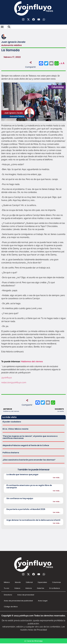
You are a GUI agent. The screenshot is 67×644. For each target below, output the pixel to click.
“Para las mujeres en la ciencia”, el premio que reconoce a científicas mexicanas (30, 437)
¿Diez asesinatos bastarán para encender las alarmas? (29, 460)
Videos (17, 588)
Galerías (41, 588)
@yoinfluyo (7, 378)
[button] (2, 27)
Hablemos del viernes (32, 362)
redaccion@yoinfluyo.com (14, 382)
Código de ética (11, 607)
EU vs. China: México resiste (15, 429)
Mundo (18, 582)
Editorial (29, 582)
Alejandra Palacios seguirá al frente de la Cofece (26, 445)
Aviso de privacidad (26, 595)
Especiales (42, 582)
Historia (29, 588)
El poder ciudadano (12, 422)
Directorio (8, 595)
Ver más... (57, 478)
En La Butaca (55, 588)
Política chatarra (11, 453)
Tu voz (7, 588)
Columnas (56, 582)
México (7, 582)
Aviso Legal (43, 601)
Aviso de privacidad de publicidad (18, 601)
